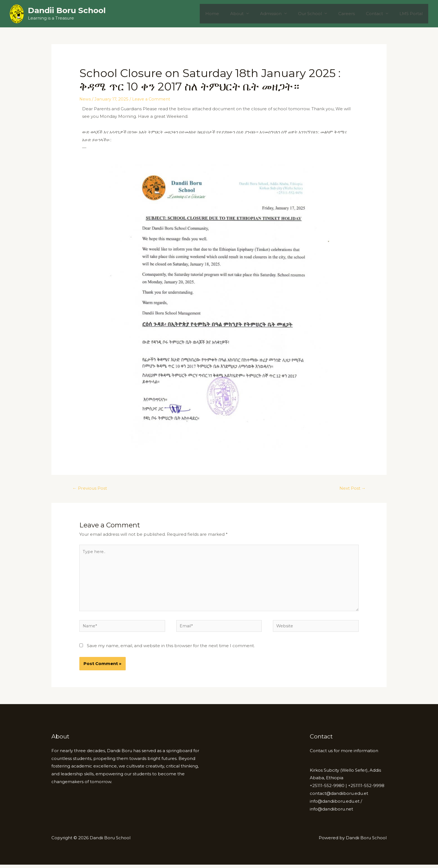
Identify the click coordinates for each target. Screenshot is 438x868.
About (252, 14)
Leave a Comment (153, 99)
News (85, 99)
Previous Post (91, 488)
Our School (320, 14)
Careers (354, 14)
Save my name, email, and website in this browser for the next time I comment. (171, 649)
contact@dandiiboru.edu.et (339, 797)
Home (230, 14)
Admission (283, 14)
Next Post (352, 488)
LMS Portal (412, 14)
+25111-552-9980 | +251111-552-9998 (347, 789)
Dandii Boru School (67, 10)
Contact (379, 14)
